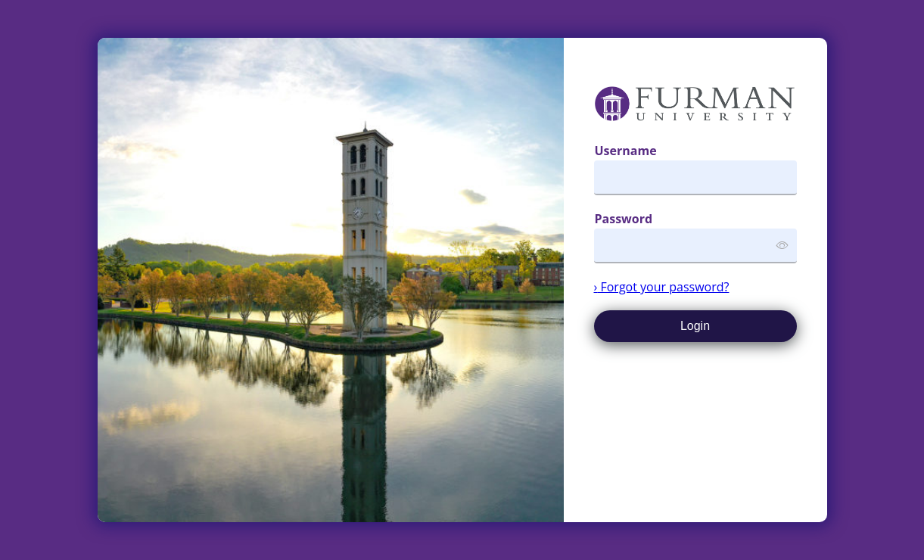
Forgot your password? (662, 287)
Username (626, 151)
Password (624, 219)
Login (695, 326)
